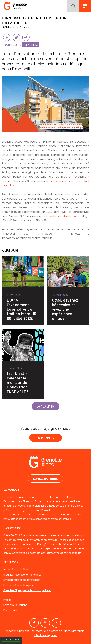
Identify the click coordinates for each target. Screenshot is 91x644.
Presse (7, 600)
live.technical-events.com (65, 216)
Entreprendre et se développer (22, 580)
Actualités (46, 406)
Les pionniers (46, 438)
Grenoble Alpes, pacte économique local (27, 590)
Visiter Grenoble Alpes (16, 569)
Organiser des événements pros (22, 574)
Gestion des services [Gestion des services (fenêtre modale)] (11, 640)
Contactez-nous (45, 478)
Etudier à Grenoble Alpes (18, 585)
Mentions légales (46, 635)
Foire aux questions (15, 605)
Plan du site (10, 610)
